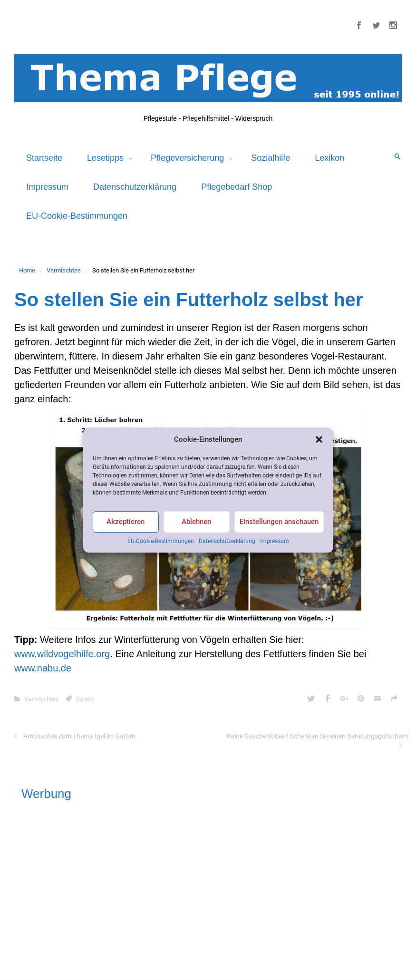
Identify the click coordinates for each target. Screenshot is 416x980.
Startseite (44, 158)
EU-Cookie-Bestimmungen (161, 541)
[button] (319, 439)
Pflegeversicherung (189, 158)
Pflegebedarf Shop (237, 187)
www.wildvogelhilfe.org (62, 654)
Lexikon (329, 158)
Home (27, 270)
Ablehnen (196, 522)
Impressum (275, 541)
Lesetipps (106, 158)
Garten (85, 699)
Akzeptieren (126, 522)
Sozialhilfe (271, 158)
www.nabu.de (43, 668)
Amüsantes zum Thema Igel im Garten (79, 736)
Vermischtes (64, 270)
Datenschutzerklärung (227, 541)
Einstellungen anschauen (279, 522)
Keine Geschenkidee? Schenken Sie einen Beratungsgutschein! (318, 736)
